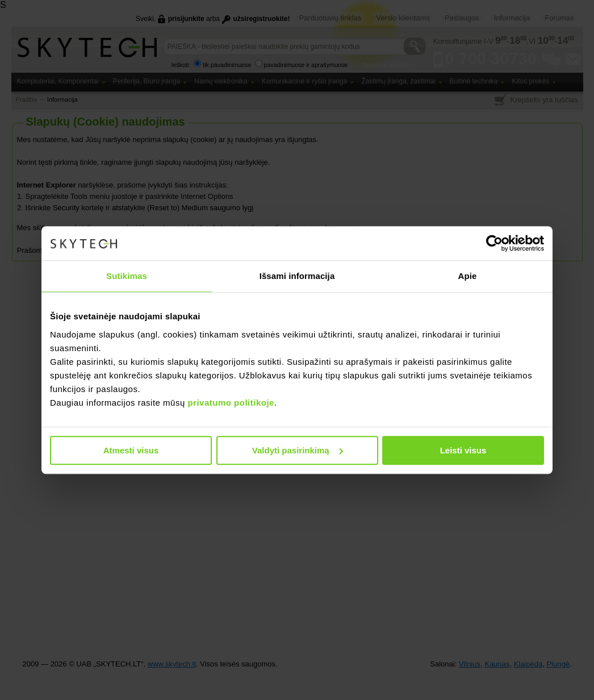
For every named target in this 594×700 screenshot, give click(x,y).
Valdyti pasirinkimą (298, 450)
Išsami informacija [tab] (297, 276)
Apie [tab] (468, 276)
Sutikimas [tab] (127, 276)
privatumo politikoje (231, 403)
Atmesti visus (131, 450)
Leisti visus (463, 450)
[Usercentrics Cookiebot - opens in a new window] (494, 243)
